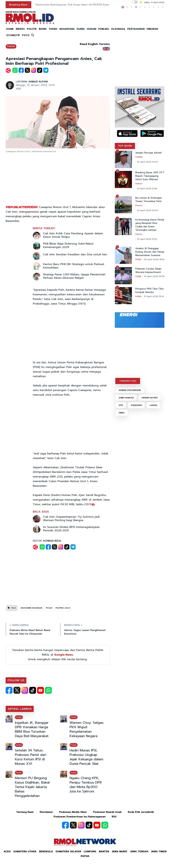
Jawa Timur (159, 852)
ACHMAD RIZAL (52, 541)
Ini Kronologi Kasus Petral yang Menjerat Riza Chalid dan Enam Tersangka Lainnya (150, 225)
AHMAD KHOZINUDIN (130, 390)
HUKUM (91, 29)
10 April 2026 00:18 (154, 276)
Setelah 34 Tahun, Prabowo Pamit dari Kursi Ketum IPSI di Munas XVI (31, 757)
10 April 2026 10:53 (147, 239)
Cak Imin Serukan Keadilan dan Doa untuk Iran (75, 254)
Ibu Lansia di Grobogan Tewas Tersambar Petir (149, 200)
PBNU (122, 413)
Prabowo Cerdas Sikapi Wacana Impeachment (148, 271)
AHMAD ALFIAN (38, 82)
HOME (10, 29)
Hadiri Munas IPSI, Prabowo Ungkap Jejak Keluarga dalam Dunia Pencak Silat (86, 757)
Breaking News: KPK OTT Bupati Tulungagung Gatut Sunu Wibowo (150, 176)
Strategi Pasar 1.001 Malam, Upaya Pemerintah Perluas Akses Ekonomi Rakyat (74, 276)
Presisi (139, 205)
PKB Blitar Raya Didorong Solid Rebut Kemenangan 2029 (68, 245)
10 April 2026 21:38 (147, 189)
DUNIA (81, 29)
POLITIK (32, 29)
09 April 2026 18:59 (154, 259)
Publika (139, 157)
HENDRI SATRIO (150, 398)
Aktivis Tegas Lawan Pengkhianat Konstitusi (85, 632)
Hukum (139, 184)
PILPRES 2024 (63, 608)
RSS (114, 817)
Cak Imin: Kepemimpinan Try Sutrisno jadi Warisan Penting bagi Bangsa (71, 519)
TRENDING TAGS (128, 381)
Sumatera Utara (25, 852)
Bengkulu (46, 852)
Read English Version (95, 44)
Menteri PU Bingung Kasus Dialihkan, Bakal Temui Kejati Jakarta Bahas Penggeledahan (32, 787)
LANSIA (153, 405)
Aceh (7, 852)
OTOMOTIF (13, 35)
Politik (11, 46)
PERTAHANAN (136, 29)
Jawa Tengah (139, 852)
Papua (85, 856)
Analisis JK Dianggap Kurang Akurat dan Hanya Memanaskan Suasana (150, 252)
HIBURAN (152, 29)
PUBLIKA (104, 29)
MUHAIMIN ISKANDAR (32, 608)
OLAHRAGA (118, 29)
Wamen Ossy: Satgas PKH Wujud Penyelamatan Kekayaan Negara (87, 729)
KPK (121, 405)
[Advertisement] (58, 179)
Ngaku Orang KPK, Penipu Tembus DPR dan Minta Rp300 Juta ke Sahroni (86, 785)
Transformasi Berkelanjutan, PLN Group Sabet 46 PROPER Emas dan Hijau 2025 (81, 5)
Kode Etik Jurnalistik (141, 812)
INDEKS (20, 29)
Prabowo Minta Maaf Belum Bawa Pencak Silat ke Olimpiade (30, 632)
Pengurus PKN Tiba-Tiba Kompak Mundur (149, 291)
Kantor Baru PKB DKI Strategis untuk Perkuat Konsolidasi (74, 266)
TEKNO (53, 29)
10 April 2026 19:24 (154, 296)
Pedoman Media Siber (73, 812)
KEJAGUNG (136, 405)
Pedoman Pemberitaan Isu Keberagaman (80, 817)
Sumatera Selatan (68, 852)
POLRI (49, 608)
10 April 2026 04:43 (147, 162)
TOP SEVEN (125, 146)
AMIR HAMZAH (126, 398)
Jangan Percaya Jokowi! (148, 153)
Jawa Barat (120, 852)
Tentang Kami (25, 812)
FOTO (26, 35)
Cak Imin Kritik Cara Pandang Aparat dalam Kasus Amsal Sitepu (73, 235)
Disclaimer (46, 812)
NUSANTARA (67, 29)
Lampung (90, 852)
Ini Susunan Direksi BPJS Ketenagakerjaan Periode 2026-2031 (71, 529)
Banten (104, 852)
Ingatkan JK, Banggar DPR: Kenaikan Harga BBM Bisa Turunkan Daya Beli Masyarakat (32, 729)
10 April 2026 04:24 (147, 210)
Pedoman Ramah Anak (107, 812)
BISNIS (43, 29)
